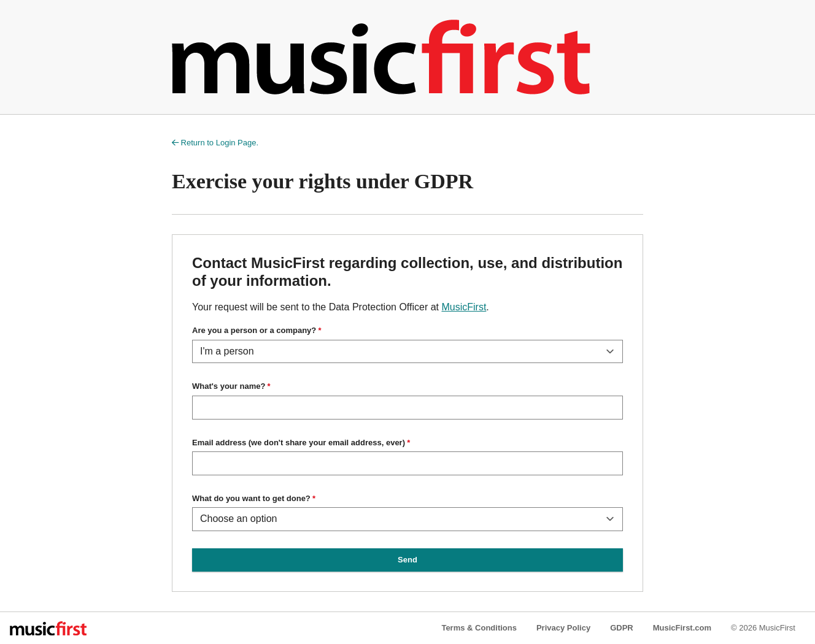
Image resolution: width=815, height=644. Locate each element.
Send (407, 560)
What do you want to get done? (251, 498)
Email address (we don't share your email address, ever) (299, 443)
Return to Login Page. (215, 143)
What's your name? (229, 386)
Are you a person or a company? (254, 330)
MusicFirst (464, 307)
